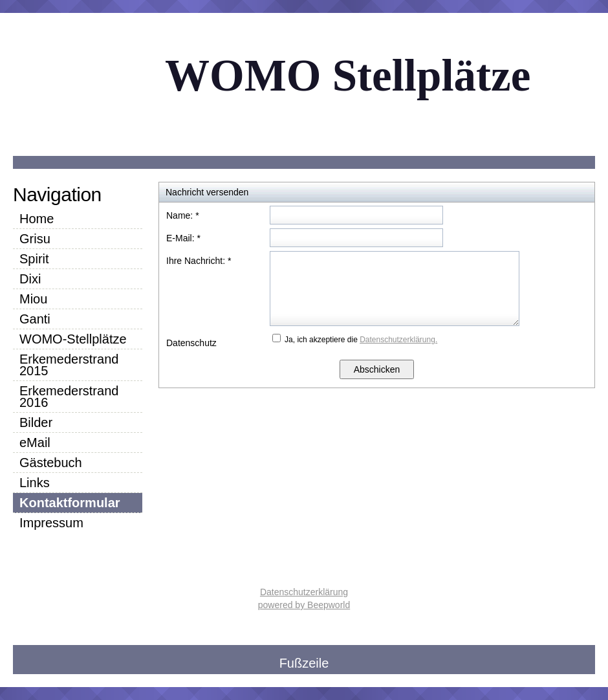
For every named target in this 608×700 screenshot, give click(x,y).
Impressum (51, 523)
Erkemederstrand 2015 (69, 365)
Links (35, 483)
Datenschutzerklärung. (398, 340)
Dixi (30, 279)
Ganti (35, 319)
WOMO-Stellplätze (73, 339)
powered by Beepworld (304, 605)
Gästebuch (51, 463)
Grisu (35, 239)
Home (37, 219)
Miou (33, 299)
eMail (35, 443)
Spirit (34, 259)
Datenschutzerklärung (304, 592)
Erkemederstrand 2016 (69, 397)
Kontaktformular (70, 503)
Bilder (36, 422)
